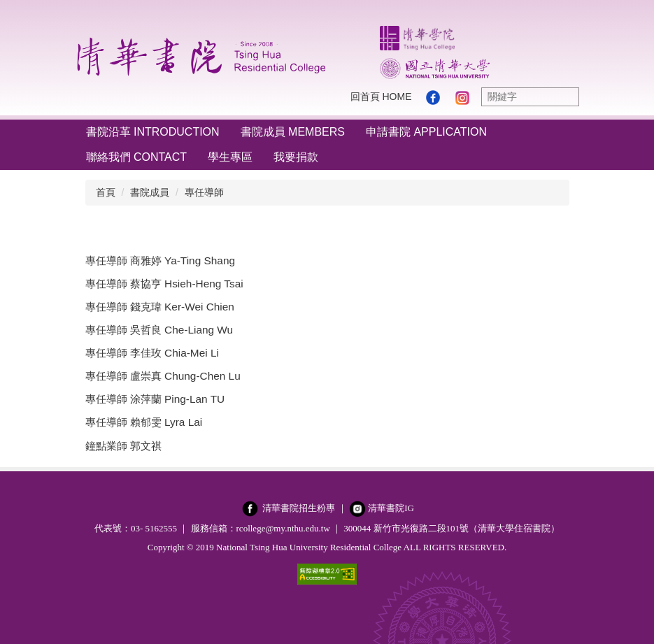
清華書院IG (391, 508)
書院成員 (150, 192)
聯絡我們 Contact (137, 157)
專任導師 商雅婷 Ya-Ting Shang (161, 260)
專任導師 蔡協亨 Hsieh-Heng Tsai (164, 284)
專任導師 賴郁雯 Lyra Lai (144, 422)
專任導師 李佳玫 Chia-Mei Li (152, 353)
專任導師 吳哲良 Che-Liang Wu (159, 330)
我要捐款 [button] (296, 157)
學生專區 (230, 157)
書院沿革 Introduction (153, 132)
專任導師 (204, 192)
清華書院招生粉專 (299, 508)
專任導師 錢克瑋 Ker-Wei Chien (160, 307)
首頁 (106, 192)
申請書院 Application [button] (426, 132)
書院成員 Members (293, 132)
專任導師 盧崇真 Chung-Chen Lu (163, 376)
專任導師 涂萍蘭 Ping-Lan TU (155, 399)
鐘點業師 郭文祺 (123, 446)
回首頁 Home (381, 96)
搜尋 (565, 97)
